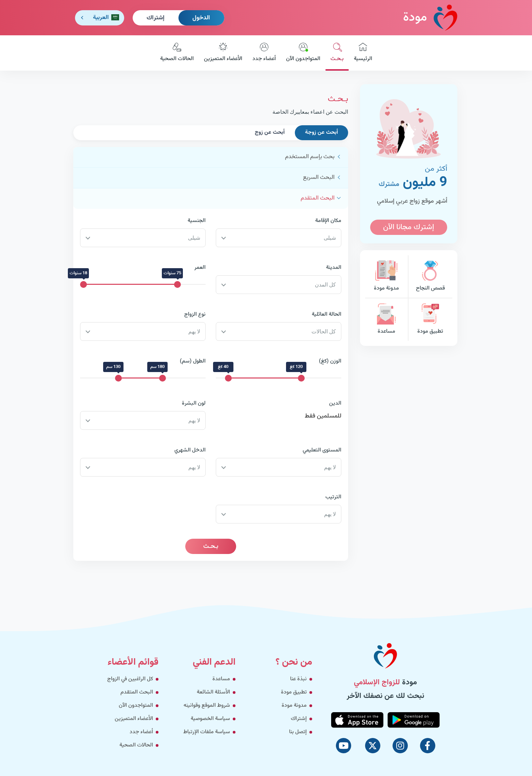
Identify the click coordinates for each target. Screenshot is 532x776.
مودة (430, 17)
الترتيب (333, 497)
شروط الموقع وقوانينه (207, 706)
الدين (335, 403)
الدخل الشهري (190, 450)
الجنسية (197, 221)
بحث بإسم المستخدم (310, 157)
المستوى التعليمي (322, 450)
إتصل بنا (298, 732)
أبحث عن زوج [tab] (270, 133)
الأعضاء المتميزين (223, 53)
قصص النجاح (430, 276)
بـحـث (337, 53)
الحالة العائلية (327, 315)
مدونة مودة (386, 276)
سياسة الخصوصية (210, 719)
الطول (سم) (193, 361)
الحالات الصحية (177, 53)
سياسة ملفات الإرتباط (207, 732)
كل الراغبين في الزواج (130, 679)
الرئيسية (363, 53)
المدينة (334, 268)
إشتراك (156, 18)
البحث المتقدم (318, 198)
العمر (200, 268)
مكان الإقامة (328, 221)
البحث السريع (319, 178)
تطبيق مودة (430, 320)
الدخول (201, 18)
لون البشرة (194, 403)
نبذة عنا (298, 679)
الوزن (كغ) (330, 361)
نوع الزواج (195, 315)
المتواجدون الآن (303, 53)
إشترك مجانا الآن (408, 227)
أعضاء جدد (264, 53)
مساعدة (386, 320)
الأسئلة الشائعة (213, 692)
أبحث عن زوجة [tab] (321, 133)
